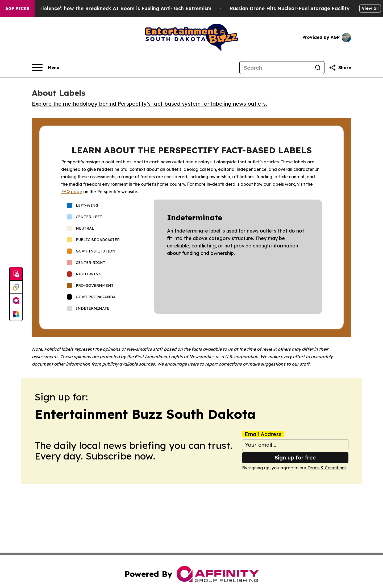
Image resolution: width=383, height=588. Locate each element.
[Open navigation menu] (46, 68)
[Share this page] (340, 68)
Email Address (263, 434)
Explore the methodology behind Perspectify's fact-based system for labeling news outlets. (149, 104)
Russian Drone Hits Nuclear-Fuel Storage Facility (299, 8)
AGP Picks (17, 9)
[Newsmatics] (16, 314)
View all (370, 8)
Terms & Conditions (327, 468)
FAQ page (72, 192)
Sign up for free (295, 457)
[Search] (276, 68)
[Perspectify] (16, 287)
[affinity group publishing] (16, 301)
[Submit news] (16, 274)
